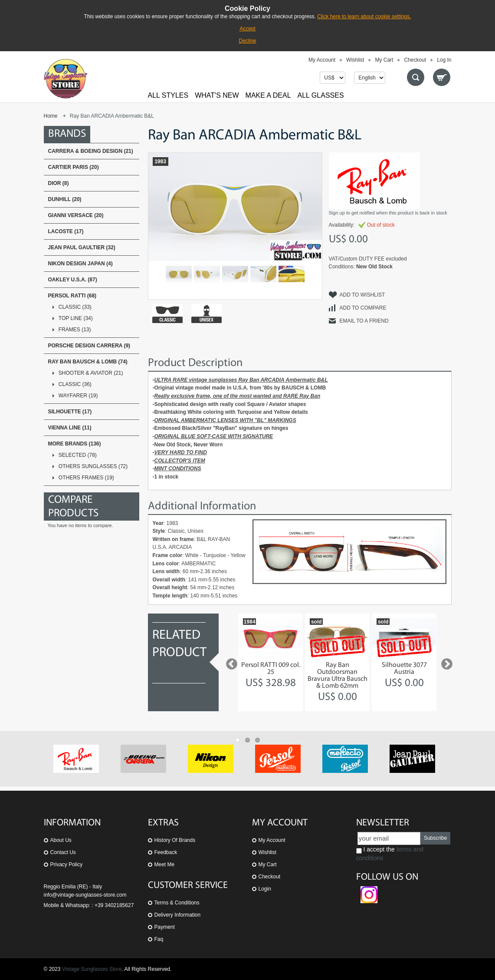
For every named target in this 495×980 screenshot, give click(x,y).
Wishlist (355, 60)
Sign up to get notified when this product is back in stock (388, 213)
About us (61, 840)
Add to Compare (363, 308)
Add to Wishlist (362, 295)
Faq (159, 939)
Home (51, 116)
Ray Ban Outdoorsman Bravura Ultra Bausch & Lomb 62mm (338, 676)
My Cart (384, 60)
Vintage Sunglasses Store (92, 969)
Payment (165, 927)
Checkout (415, 60)
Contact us (63, 852)
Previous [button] (229, 662)
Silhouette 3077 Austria (404, 669)
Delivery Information (178, 915)
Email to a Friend (364, 321)
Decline (247, 41)
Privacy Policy (67, 865)
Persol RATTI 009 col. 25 (271, 669)
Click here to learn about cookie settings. (364, 16)
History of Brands (175, 840)
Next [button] (445, 662)
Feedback (166, 852)
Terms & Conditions (177, 903)
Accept (247, 29)
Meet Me (165, 865)
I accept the (390, 854)
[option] (270, 662)
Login (265, 889)
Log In (444, 60)
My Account (322, 60)
